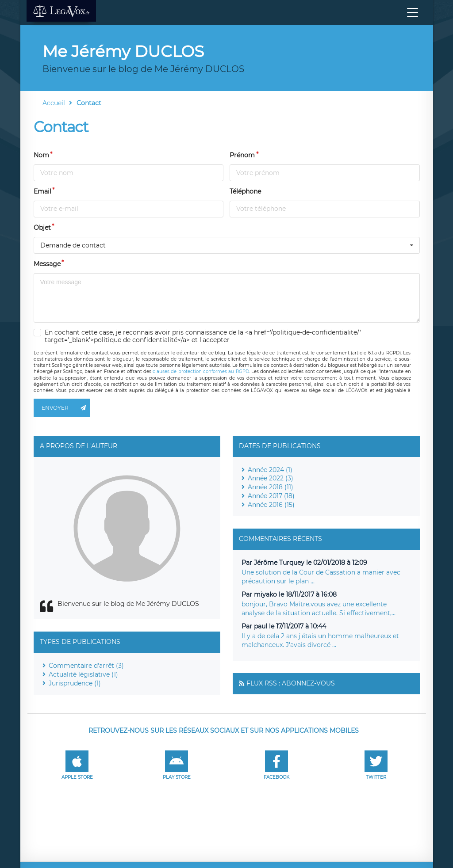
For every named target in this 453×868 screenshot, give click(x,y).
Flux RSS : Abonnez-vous (291, 683)
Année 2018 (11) (271, 487)
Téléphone (245, 191)
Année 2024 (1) (270, 470)
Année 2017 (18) (271, 496)
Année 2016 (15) (271, 505)
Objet (42, 228)
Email (42, 191)
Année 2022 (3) (271, 478)
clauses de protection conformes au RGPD (201, 371)
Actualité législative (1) (83, 674)
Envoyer (66, 408)
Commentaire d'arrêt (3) (86, 666)
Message (47, 264)
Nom (41, 155)
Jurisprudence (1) (75, 683)
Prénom (242, 155)
